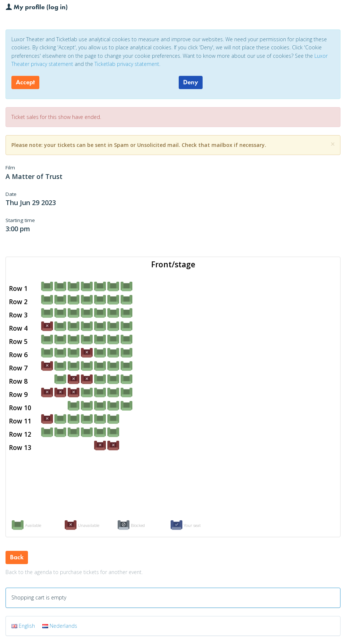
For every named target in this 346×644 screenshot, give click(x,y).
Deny (191, 82)
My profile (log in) (37, 7)
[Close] (333, 144)
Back (17, 557)
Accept (25, 82)
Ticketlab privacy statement (127, 64)
